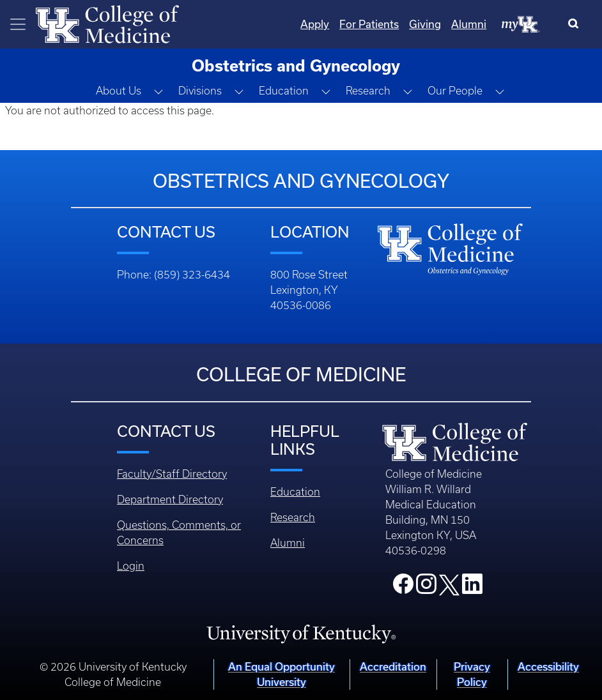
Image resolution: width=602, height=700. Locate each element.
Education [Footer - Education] (295, 492)
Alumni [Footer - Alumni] (288, 543)
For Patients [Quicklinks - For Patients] (369, 24)
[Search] (576, 24)
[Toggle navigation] (18, 24)
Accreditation (393, 666)
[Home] (107, 23)
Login (131, 566)
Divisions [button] (200, 91)
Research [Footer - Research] (293, 517)
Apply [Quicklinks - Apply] (315, 24)
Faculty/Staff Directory (172, 474)
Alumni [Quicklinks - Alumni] (469, 24)
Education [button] (284, 91)
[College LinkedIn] (472, 588)
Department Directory (170, 499)
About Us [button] (119, 91)
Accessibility (548, 666)
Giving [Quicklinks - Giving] (425, 24)
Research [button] (368, 91)
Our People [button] (455, 91)
